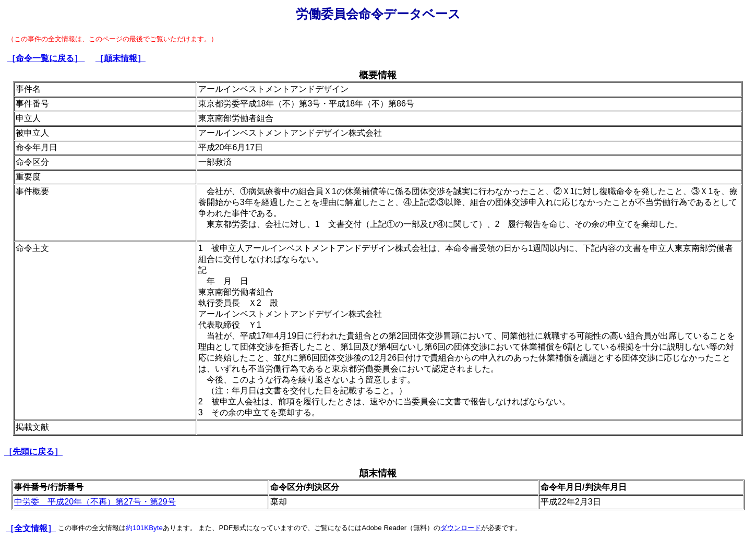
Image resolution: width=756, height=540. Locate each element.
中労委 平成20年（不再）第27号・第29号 (95, 502)
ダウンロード (461, 528)
